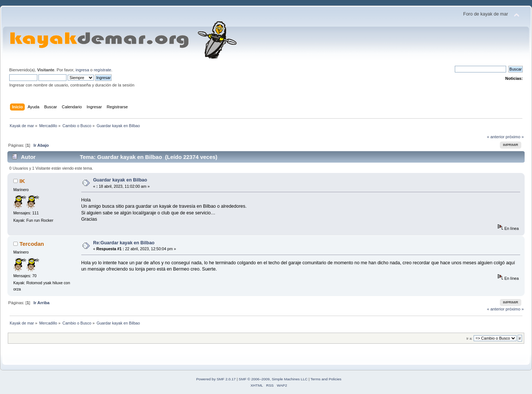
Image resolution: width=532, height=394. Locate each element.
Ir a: (469, 338)
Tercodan (32, 244)
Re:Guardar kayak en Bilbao (124, 243)
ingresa (82, 70)
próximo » (515, 137)
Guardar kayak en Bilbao (120, 180)
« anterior (496, 137)
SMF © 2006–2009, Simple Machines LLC (273, 379)
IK (22, 181)
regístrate (103, 70)
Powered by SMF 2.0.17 (216, 379)
